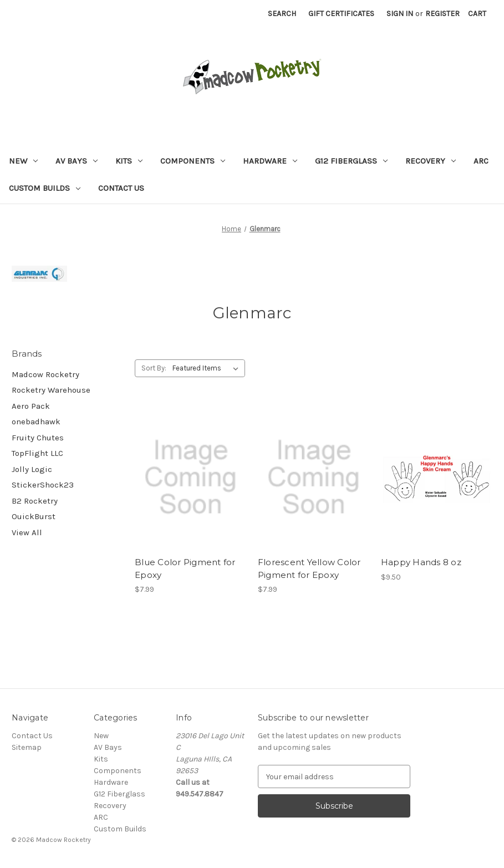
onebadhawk (36, 422)
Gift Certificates (341, 14)
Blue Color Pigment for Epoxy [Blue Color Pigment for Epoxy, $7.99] (185, 568)
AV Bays (77, 161)
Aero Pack (31, 406)
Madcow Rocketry (45, 374)
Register (442, 14)
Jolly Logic (32, 469)
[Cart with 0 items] (477, 14)
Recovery (431, 161)
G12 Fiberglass (351, 161)
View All (27, 532)
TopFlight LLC (37, 453)
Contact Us (121, 188)
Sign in (400, 14)
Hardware (270, 161)
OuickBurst (34, 516)
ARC (481, 161)
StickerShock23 (43, 485)
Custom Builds (45, 188)
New (23, 161)
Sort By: (154, 368)
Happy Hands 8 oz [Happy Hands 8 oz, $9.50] (421, 562)
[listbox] (208, 368)
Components (193, 161)
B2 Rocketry (35, 501)
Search (282, 14)
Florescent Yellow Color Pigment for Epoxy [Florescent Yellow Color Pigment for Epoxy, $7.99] (309, 568)
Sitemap (27, 747)
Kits (129, 161)
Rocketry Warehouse (51, 390)
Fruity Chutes (38, 438)
